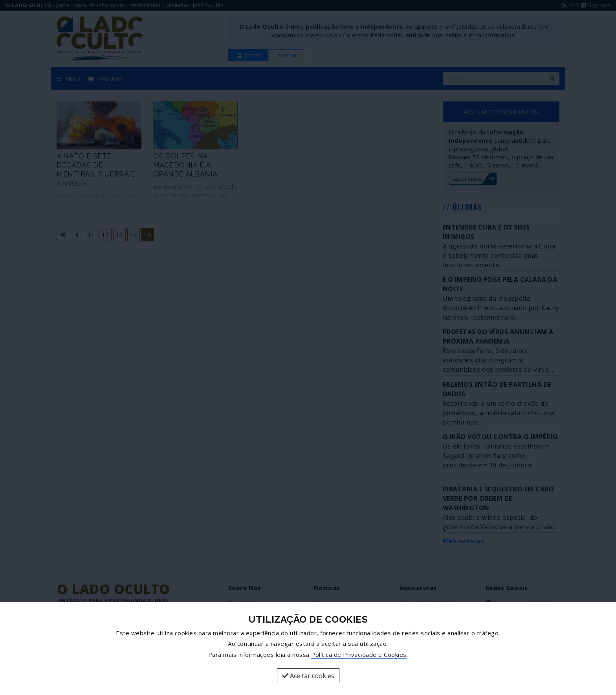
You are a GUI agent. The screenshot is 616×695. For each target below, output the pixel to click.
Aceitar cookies (308, 676)
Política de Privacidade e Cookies (359, 655)
